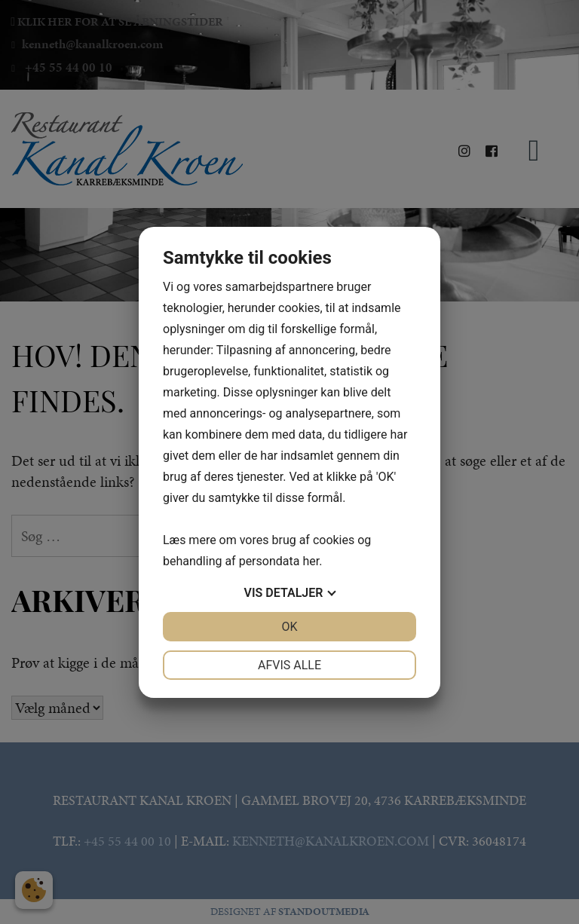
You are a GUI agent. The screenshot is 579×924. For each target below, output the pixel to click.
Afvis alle (289, 665)
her (311, 561)
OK (289, 627)
